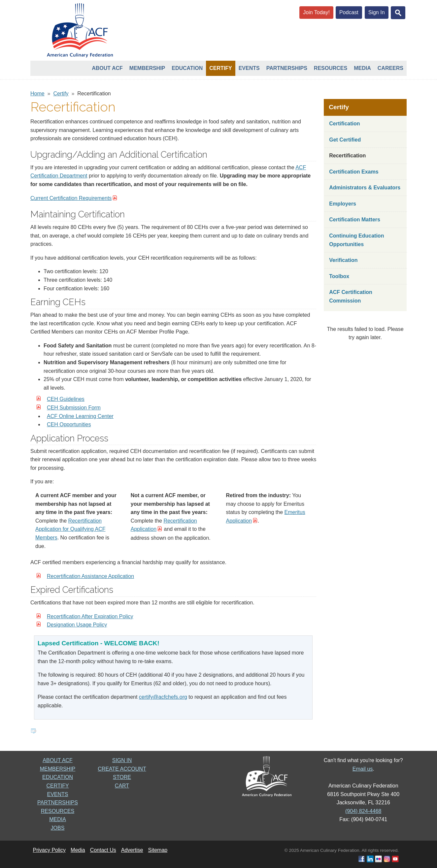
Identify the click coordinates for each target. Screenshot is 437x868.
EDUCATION (58, 777)
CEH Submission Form (74, 408)
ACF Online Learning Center (80, 416)
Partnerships (287, 68)
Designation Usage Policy (77, 625)
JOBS (58, 828)
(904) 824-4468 (363, 811)
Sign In (377, 12)
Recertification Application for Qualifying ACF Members (70, 529)
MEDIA (58, 819)
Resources (331, 68)
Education (187, 68)
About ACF (107, 68)
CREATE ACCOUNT (122, 769)
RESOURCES (58, 811)
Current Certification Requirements (71, 198)
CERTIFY (57, 786)
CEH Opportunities (69, 424)
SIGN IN (122, 760)
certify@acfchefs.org (163, 697)
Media (362, 68)
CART (122, 786)
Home (37, 94)
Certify (220, 68)
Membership (147, 68)
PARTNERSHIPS (58, 803)
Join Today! (316, 12)
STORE (122, 777)
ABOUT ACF (57, 760)
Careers (390, 68)
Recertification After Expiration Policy (90, 616)
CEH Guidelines (66, 399)
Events (249, 68)
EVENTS (57, 794)
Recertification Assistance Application (90, 576)
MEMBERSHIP (58, 769)
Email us (363, 769)
